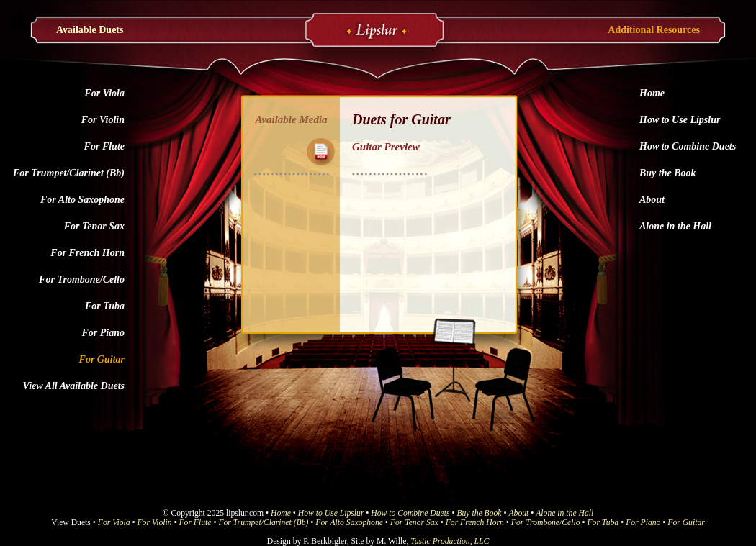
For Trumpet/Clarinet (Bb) (69, 173)
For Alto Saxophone (82, 200)
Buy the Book (668, 173)
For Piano (103, 333)
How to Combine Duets (688, 146)
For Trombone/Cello (82, 279)
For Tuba (105, 306)
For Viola (104, 93)
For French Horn (87, 253)
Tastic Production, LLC (450, 541)
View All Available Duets (74, 386)
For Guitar (102, 359)
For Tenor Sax (94, 226)
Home (652, 93)
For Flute (104, 146)
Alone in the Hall (675, 226)
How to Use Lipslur (680, 120)
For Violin (103, 120)
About (652, 200)
